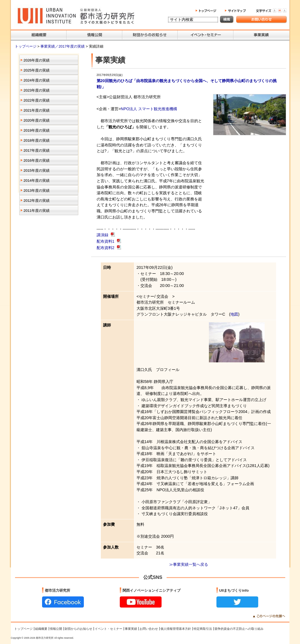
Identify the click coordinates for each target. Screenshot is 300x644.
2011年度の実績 (37, 211)
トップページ (26, 46)
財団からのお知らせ (78, 629)
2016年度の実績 (37, 160)
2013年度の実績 (37, 191)
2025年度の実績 (37, 70)
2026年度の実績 (37, 60)
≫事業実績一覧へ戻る (189, 564)
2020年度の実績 (37, 120)
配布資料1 (106, 241)
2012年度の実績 (37, 201)
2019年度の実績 (37, 130)
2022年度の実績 (37, 100)
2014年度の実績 (37, 180)
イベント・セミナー (108, 629)
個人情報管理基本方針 (176, 629)
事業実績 (131, 629)
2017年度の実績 (37, 150)
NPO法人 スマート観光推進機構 (149, 109)
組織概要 (41, 629)
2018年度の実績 (37, 140)
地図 (234, 314)
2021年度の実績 (37, 110)
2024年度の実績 (37, 80)
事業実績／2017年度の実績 (63, 46)
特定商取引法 (203, 629)
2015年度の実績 (37, 170)
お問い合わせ (149, 629)
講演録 (103, 235)
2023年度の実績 (37, 90)
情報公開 (56, 629)
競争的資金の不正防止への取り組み (239, 629)
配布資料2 (106, 248)
